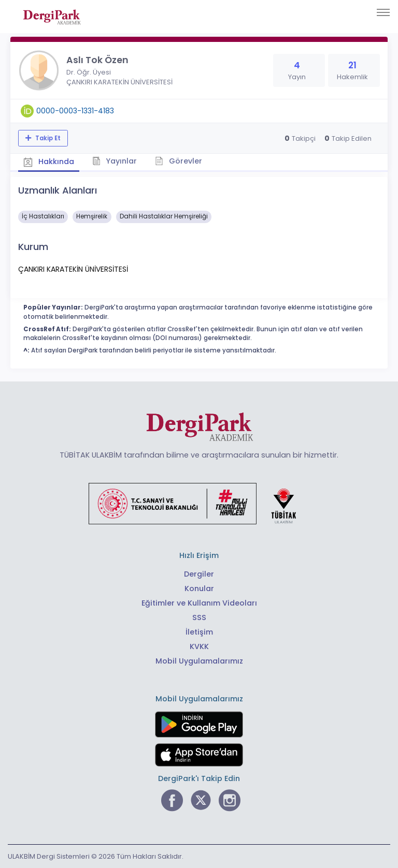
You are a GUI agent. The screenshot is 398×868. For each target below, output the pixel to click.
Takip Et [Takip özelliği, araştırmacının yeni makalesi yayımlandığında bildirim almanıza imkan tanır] (47, 138)
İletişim (199, 632)
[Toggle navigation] (383, 12)
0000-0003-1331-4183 (75, 111)
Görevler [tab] (179, 161)
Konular (199, 589)
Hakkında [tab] (49, 161)
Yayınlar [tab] (115, 161)
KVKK (199, 646)
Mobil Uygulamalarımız (199, 661)
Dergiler (199, 574)
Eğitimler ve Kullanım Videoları (199, 603)
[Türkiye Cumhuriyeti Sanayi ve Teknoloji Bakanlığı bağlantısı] (199, 503)
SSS (199, 617)
